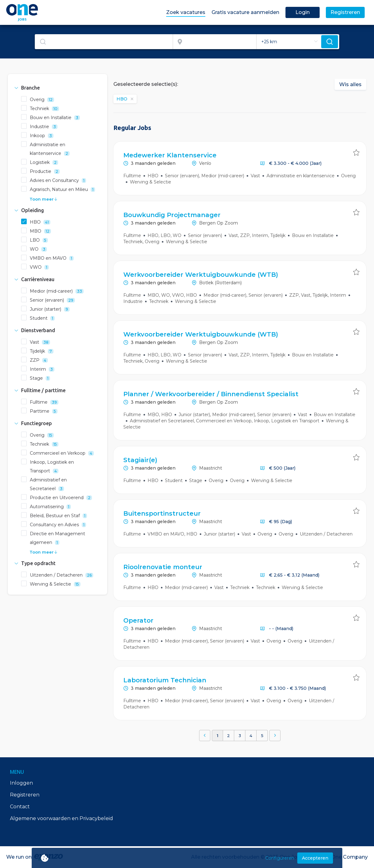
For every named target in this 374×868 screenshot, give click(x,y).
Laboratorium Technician (165, 680)
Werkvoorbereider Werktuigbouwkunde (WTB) (201, 275)
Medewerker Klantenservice (170, 155)
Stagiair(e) (140, 460)
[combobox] (104, 42)
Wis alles (350, 84)
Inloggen (21, 783)
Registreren (25, 795)
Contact (20, 807)
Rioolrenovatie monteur (163, 567)
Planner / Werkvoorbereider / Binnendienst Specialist (211, 394)
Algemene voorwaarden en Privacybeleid (62, 818)
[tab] (57, 88)
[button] (57, 88)
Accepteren (315, 858)
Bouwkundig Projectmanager (172, 215)
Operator (138, 620)
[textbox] (104, 42)
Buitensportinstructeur (162, 513)
